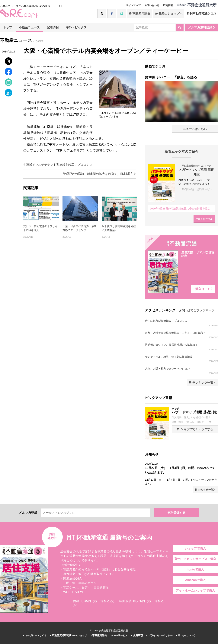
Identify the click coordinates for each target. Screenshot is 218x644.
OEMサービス (119, 635)
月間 (182, 310)
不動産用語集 (140, 14)
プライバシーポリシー (160, 635)
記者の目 (53, 27)
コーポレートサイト (35, 635)
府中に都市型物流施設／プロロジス (181, 323)
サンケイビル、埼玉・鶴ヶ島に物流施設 (181, 359)
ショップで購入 (195, 548)
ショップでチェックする (195, 429)
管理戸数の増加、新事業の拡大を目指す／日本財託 (99, 174)
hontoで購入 (195, 569)
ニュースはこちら (195, 129)
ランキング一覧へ (202, 383)
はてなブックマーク (201, 310)
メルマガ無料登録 (202, 27)
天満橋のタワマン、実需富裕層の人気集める (181, 347)
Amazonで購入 (195, 580)
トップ (8, 27)
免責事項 (137, 635)
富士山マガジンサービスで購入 (195, 559)
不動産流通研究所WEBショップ (69, 635)
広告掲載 (168, 5)
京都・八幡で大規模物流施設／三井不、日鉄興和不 (181, 335)
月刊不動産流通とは (202, 14)
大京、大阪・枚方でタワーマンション (181, 371)
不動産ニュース (29, 27)
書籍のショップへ (169, 14)
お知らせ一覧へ (205, 490)
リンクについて (186, 635)
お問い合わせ (152, 5)
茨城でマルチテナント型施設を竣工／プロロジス (58, 165)
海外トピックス (76, 27)
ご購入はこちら (204, 219)
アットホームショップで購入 (195, 591)
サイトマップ (133, 5)
